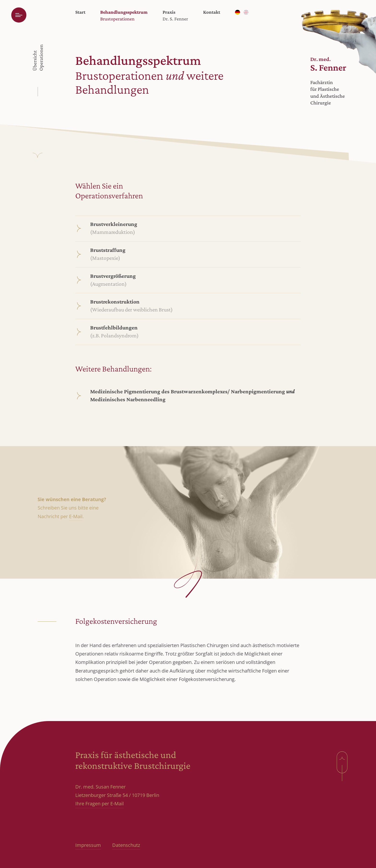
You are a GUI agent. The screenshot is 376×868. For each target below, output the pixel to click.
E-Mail (76, 516)
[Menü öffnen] (19, 15)
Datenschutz (126, 845)
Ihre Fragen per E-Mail (100, 804)
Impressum (88, 845)
